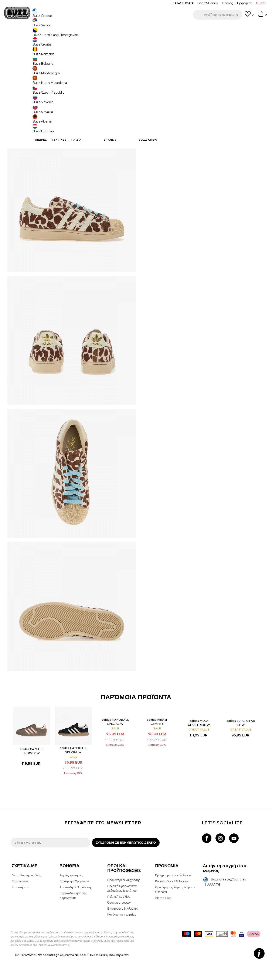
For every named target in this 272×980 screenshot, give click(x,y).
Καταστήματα (20, 910)
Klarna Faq (163, 921)
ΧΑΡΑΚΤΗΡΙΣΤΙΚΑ (200, 130)
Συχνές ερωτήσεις (71, 898)
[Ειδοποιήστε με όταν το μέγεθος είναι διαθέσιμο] (151, 71)
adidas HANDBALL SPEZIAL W (75, 769)
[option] (136, 27)
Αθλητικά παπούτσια (78, 34)
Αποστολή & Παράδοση (75, 910)
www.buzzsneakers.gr (42, 978)
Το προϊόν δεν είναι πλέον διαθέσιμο (177, 105)
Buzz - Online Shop (23, 34)
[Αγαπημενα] (249, 16)
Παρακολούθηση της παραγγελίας (73, 918)
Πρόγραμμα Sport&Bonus (173, 898)
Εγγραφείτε (244, 3)
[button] (218, 15)
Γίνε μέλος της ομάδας (26, 898)
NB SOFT (82, 978)
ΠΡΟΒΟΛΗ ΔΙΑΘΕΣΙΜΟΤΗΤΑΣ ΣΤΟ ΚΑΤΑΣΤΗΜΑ (200, 144)
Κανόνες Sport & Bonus (172, 904)
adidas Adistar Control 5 (157, 742)
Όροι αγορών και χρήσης (124, 903)
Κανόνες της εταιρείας (122, 937)
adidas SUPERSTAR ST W (238, 743)
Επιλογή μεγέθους (157, 63)
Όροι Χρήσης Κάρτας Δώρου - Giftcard (175, 912)
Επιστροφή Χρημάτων (74, 904)
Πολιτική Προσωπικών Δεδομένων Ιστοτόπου (122, 911)
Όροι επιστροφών (119, 925)
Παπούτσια (57, 34)
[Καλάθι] (262, 16)
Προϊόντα (43, 34)
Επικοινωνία (20, 904)
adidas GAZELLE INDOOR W (34, 770)
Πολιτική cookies (119, 919)
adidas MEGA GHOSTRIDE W (197, 743)
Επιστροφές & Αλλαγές (123, 931)
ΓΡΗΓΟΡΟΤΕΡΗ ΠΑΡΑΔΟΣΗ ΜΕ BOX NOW (123, 27)
